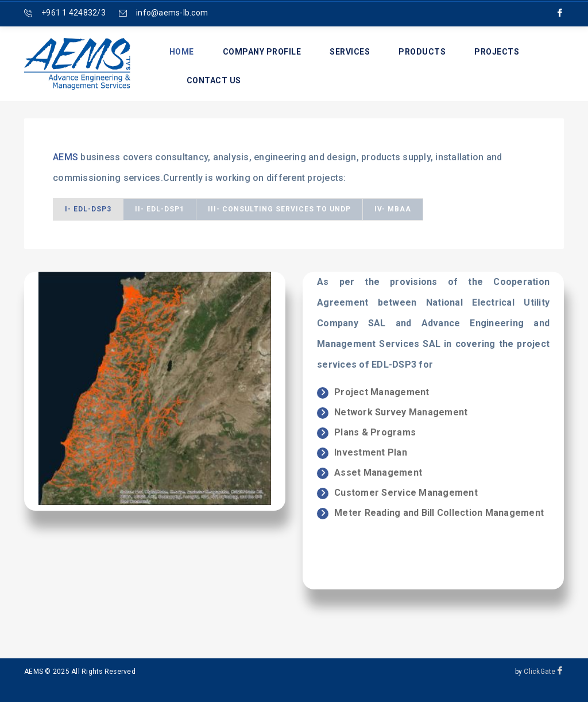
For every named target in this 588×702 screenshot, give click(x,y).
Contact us (214, 80)
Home (182, 52)
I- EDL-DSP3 (88, 209)
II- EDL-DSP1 (160, 209)
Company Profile (262, 52)
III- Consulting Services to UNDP (279, 209)
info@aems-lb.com (172, 13)
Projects (497, 52)
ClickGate (539, 672)
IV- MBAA (393, 209)
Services (350, 52)
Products (422, 52)
